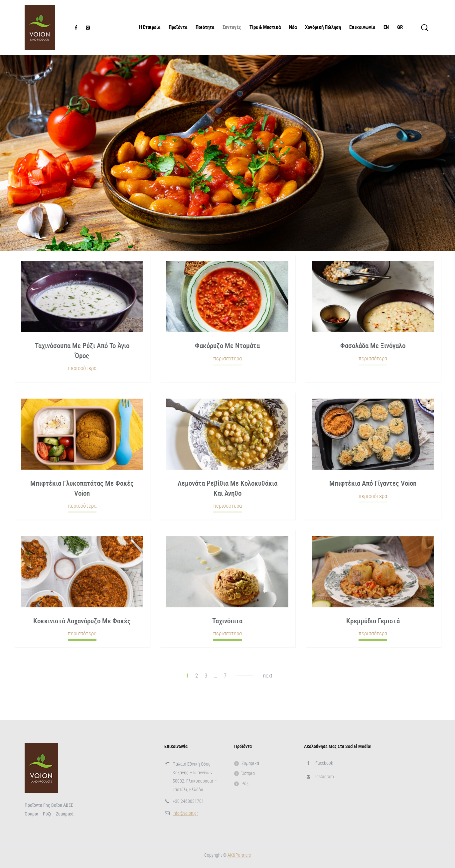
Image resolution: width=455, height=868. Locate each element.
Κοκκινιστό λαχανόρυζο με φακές (82, 621)
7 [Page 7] (225, 676)
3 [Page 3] (206, 676)
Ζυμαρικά (250, 763)
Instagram (325, 777)
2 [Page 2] (197, 676)
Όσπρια (248, 773)
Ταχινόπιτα (227, 621)
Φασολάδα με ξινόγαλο (373, 346)
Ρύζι (246, 784)
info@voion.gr (185, 813)
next (268, 676)
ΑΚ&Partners (239, 855)
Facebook (324, 763)
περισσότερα (82, 368)
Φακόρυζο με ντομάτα (227, 346)
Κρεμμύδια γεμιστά (373, 621)
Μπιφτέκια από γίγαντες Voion (373, 483)
